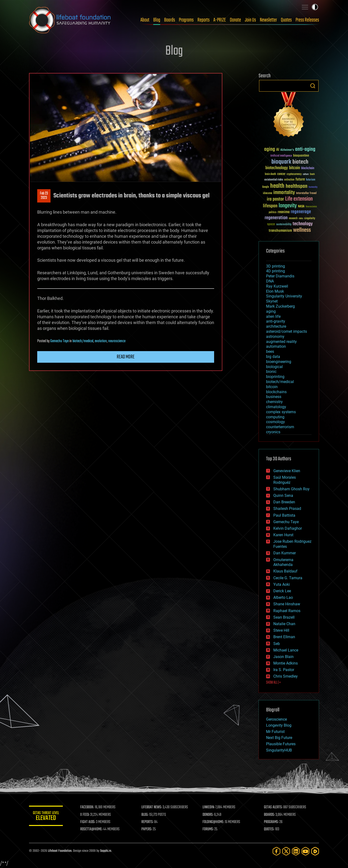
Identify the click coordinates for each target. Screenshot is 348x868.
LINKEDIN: (209, 807)
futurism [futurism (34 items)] (311, 180)
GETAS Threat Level (46, 817)
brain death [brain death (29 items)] (270, 174)
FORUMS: (208, 829)
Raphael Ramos (287, 611)
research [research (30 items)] (293, 219)
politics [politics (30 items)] (273, 213)
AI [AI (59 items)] (278, 150)
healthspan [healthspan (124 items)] (297, 186)
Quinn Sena (283, 495)
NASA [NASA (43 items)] (301, 207)
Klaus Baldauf (285, 571)
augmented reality (281, 342)
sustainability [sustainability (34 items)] (284, 225)
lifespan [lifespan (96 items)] (270, 206)
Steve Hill (281, 630)
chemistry (274, 402)
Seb (277, 644)
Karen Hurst (283, 535)
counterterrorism (280, 427)
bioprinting (275, 377)
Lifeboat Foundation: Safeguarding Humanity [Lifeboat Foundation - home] (70, 20)
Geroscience (276, 719)
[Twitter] (286, 851)
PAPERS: (147, 829)
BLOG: (145, 815)
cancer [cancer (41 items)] (281, 174)
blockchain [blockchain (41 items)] (308, 168)
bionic (271, 372)
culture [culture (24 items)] (306, 174)
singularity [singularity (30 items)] (310, 219)
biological (274, 367)
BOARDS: (269, 815)
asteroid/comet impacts (286, 331)
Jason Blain (283, 657)
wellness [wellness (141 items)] (302, 230)
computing (275, 417)
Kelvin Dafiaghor (288, 528)
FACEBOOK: (87, 807)
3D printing (275, 266)
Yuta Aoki (282, 584)
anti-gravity (276, 321)
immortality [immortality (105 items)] (284, 193)
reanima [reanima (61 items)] (284, 212)
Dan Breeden (284, 502)
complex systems (281, 412)
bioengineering (279, 362)
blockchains (276, 392)
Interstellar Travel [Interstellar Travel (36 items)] (306, 193)
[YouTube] (305, 851)
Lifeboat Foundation (60, 851)
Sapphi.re (106, 851)
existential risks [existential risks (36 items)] (274, 180)
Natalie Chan (284, 624)
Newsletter (268, 20)
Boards (170, 20)
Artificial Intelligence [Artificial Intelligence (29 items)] (281, 156)
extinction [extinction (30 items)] (289, 180)
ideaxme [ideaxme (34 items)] (268, 194)
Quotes (286, 20)
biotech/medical (83, 341)
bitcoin (272, 387)
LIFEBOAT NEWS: (152, 807)
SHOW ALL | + (273, 683)
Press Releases (307, 20)
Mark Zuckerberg (280, 306)
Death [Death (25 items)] (312, 174)
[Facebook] (276, 851)
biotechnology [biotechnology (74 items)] (277, 168)
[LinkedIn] (296, 851)
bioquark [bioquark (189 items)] (281, 162)
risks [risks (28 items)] (301, 218)
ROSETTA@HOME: (91, 829)
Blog (157, 20)
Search (313, 86)
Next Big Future (279, 738)
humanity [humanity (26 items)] (313, 187)
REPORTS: (147, 822)
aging (271, 311)
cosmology (275, 422)
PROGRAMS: (271, 822)
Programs (186, 20)
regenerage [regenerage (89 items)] (301, 212)
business (274, 397)
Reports (203, 20)
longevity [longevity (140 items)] (288, 206)
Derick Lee (282, 591)
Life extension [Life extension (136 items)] (299, 199)
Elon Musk (275, 291)
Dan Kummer (285, 553)
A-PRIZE (220, 20)
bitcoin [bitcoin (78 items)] (294, 168)
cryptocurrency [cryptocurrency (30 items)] (294, 174)
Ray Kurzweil (277, 286)
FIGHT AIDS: (88, 822)
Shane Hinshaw (287, 604)
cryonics (273, 432)
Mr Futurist (275, 732)
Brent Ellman (284, 637)
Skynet (272, 301)
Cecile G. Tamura (288, 578)
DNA (270, 281)
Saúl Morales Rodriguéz (285, 480)
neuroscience (117, 341)
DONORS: (208, 815)
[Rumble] (315, 851)
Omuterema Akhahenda (283, 562)
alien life (273, 316)
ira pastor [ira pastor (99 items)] (275, 199)
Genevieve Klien (287, 471)
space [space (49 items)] (271, 224)
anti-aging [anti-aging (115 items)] (305, 149)
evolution (101, 341)
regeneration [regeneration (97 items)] (276, 218)
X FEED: (85, 815)
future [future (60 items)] (300, 179)
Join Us (250, 20)
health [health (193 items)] (277, 186)
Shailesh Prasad (287, 509)
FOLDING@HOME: (214, 822)
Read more (126, 357)
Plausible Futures (281, 744)
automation (276, 346)
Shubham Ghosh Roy (291, 489)
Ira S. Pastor (284, 670)
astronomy (275, 336)
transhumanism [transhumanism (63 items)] (280, 231)
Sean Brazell (284, 617)
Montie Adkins (286, 663)
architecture (276, 326)
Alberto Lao (283, 597)
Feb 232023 (44, 196)
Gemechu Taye (59, 341)
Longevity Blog (279, 725)
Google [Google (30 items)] (266, 187)
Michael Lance (286, 650)
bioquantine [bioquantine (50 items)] (301, 156)
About (145, 20)
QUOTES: (269, 829)
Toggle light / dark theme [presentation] (315, 7)
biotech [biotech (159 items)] (300, 162)
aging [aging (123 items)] (270, 149)
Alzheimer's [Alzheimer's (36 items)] (287, 150)
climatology (276, 407)
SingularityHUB (279, 750)
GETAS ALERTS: (273, 807)
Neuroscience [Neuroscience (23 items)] (311, 207)
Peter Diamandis (280, 276)
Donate (235, 20)
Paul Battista (284, 515)
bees (270, 351)
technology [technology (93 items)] (303, 224)
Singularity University (284, 296)
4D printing (275, 271)
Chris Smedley (286, 676)
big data (273, 357)
